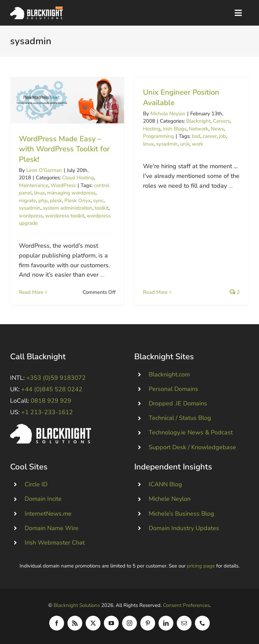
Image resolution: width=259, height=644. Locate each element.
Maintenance (34, 185)
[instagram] (129, 623)
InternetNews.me (48, 514)
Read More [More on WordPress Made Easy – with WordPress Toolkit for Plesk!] (31, 292)
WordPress (63, 185)
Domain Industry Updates (184, 528)
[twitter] (93, 623)
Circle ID (36, 484)
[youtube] (111, 623)
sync (98, 201)
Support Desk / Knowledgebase (192, 447)
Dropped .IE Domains (178, 403)
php (43, 201)
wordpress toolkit (65, 216)
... (102, 275)
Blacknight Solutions (77, 605)
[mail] (184, 623)
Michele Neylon (168, 114)
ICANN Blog (165, 484)
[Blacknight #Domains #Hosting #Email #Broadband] (51, 427)
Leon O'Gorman (44, 170)
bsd (196, 136)
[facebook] (57, 623)
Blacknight (198, 121)
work (198, 144)
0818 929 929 (51, 401)
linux (39, 193)
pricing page (201, 566)
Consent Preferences (186, 605)
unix (185, 144)
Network (199, 129)
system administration (68, 208)
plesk (56, 201)
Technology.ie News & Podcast (191, 432)
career (210, 136)
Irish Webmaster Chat (55, 543)
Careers (221, 121)
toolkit (102, 208)
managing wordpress (71, 193)
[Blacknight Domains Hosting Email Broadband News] (36, 9)
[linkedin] (166, 623)
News (217, 129)
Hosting (152, 129)
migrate (27, 201)
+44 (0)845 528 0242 (52, 389)
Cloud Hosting (78, 178)
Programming (159, 136)
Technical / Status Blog (180, 418)
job (222, 136)
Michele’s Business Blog (181, 514)
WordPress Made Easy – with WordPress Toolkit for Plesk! (64, 149)
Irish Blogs (175, 129)
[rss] (75, 623)
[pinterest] (148, 623)
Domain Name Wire (52, 528)
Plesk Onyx (78, 201)
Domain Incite (43, 499)
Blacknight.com (169, 374)
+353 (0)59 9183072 (56, 378)
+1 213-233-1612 (47, 412)
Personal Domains (174, 389)
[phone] (202, 623)
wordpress (31, 216)
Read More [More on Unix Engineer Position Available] (155, 292)
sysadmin (30, 208)
